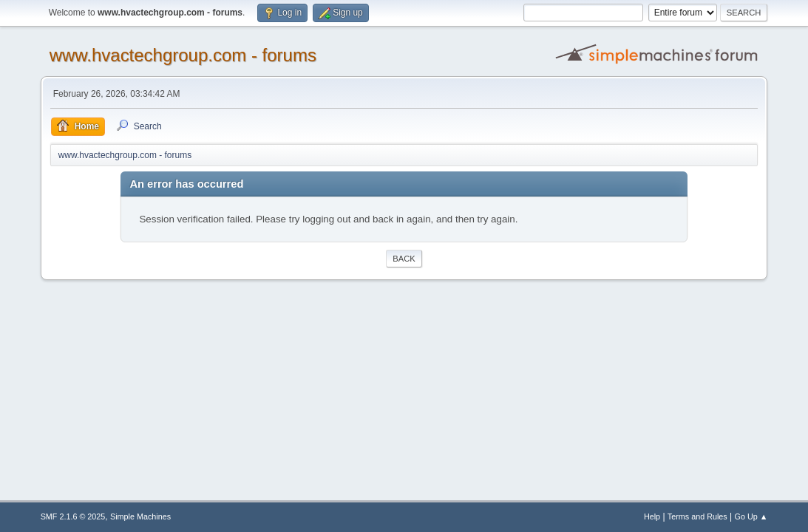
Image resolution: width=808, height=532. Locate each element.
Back (404, 259)
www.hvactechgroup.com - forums (183, 55)
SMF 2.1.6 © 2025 (73, 516)
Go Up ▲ (751, 516)
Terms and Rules (697, 516)
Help (652, 516)
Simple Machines (140, 516)
